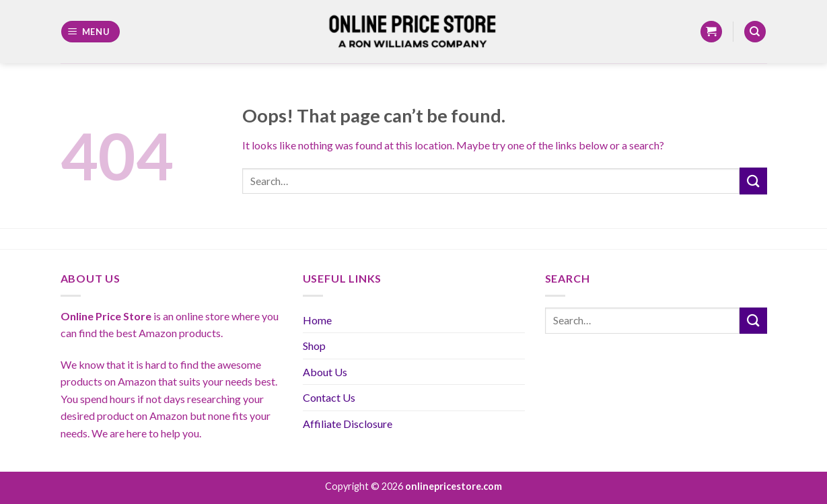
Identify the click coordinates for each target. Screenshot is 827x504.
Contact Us (329, 397)
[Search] (755, 32)
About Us (325, 372)
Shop (314, 346)
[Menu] (91, 32)
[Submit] (753, 181)
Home (317, 320)
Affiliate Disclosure (348, 424)
